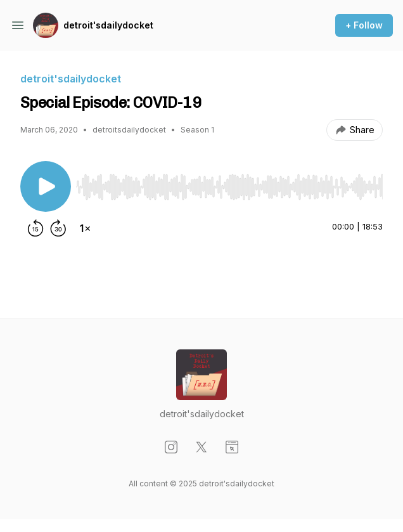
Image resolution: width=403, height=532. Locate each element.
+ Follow (364, 25)
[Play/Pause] (46, 186)
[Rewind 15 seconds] (35, 228)
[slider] (229, 187)
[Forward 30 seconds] (58, 228)
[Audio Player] (229, 183)
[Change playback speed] (85, 228)
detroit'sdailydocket (108, 25)
